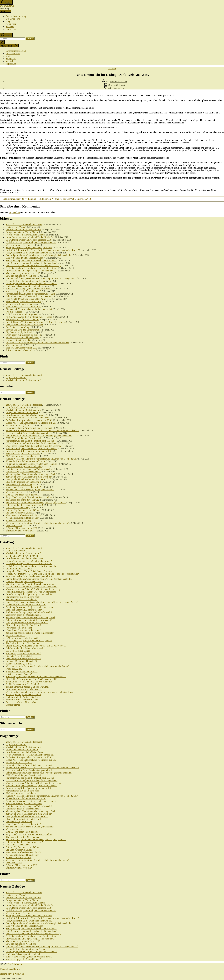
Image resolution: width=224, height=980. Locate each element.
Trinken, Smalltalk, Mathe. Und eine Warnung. (27, 687)
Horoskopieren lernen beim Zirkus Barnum (25, 235)
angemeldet (15, 212)
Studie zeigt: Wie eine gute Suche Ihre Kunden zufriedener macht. (36, 677)
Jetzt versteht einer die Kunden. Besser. (24, 689)
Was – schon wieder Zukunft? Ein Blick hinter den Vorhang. (33, 266)
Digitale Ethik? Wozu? (16, 227)
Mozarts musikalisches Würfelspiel (22, 700)
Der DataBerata (7, 6)
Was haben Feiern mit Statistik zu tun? (23, 230)
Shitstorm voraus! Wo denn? (19, 350)
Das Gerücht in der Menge (18, 327)
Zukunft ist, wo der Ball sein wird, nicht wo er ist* (29, 296)
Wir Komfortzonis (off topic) (19, 245)
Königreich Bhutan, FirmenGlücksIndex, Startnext (29, 248)
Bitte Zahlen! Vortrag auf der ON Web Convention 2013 (31, 679)
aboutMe (10, 26)
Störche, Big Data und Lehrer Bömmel (23, 330)
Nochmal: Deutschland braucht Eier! (22, 337)
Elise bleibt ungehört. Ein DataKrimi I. (23, 301)
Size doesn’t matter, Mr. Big (19, 340)
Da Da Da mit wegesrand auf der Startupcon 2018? (29, 240)
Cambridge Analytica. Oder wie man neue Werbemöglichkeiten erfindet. (39, 255)
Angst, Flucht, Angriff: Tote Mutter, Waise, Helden (29, 317)
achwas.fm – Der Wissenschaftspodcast (24, 224)
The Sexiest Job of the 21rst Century (22, 319)
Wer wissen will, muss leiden (19, 304)
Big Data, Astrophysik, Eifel (19, 332)
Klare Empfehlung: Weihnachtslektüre (23, 695)
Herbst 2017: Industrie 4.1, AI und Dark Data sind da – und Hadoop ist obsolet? (42, 250)
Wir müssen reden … (15, 312)
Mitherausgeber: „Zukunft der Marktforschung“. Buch (31, 294)
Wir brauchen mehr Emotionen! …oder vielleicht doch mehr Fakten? (37, 343)
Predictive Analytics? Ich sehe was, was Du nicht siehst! (31, 268)
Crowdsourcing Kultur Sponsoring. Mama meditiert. (30, 271)
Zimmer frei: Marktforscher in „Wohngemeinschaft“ (30, 309)
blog (8, 21)
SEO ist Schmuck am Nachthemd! (21, 276)
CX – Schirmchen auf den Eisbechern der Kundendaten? (32, 263)
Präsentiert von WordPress (12, 974)
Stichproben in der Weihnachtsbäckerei (24, 697)
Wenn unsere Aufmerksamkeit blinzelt (23, 335)
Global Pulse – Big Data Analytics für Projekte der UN (31, 242)
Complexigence (13, 705)
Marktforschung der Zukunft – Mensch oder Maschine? (31, 260)
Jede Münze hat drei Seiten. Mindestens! (24, 325)
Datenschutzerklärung (16, 16)
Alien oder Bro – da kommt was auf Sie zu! (26, 281)
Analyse (112, 69)
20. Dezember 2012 (116, 85)
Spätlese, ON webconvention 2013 (22, 348)
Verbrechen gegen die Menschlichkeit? (23, 291)
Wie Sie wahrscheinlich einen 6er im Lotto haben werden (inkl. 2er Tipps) (40, 692)
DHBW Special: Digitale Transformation (24, 258)
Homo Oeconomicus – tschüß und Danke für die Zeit (30, 237)
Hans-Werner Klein (118, 82)
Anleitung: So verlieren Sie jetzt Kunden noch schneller (31, 283)
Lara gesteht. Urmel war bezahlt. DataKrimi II (27, 299)
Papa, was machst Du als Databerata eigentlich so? (29, 253)
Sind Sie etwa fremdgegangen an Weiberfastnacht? (29, 289)
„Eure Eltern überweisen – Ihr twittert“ (23, 307)
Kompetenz (11, 24)
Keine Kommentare (117, 88)
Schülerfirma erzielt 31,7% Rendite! (22, 684)
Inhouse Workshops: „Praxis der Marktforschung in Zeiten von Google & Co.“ (42, 278)
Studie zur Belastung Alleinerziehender (24, 286)
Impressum (11, 29)
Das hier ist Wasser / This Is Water (21, 702)
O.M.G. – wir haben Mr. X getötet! (22, 314)
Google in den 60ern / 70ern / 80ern (22, 232)
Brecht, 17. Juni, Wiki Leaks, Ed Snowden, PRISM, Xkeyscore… (36, 322)
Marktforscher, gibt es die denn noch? (23, 273)
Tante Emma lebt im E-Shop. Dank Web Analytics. (29, 682)
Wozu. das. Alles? (14, 345)
